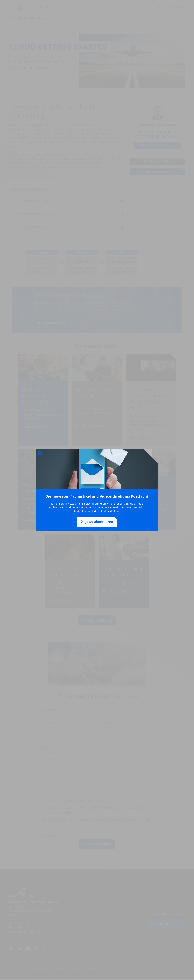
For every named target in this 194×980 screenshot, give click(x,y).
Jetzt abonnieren (97, 522)
